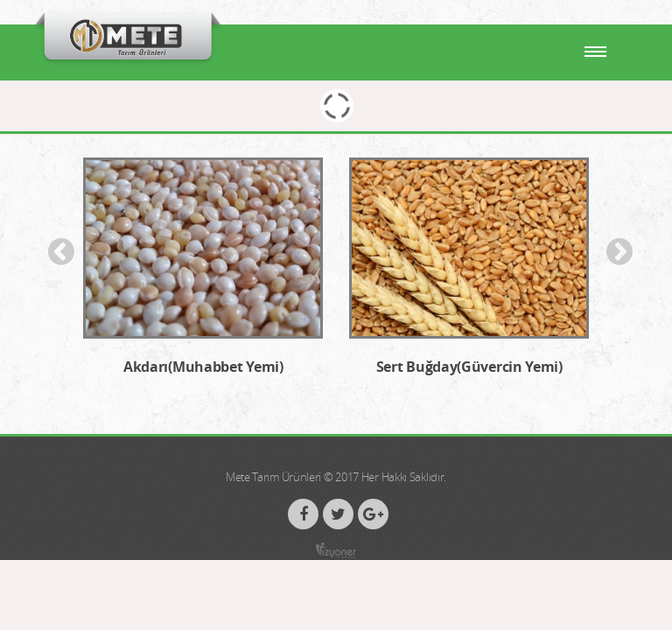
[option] (203, 276)
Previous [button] (61, 252)
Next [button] (619, 252)
